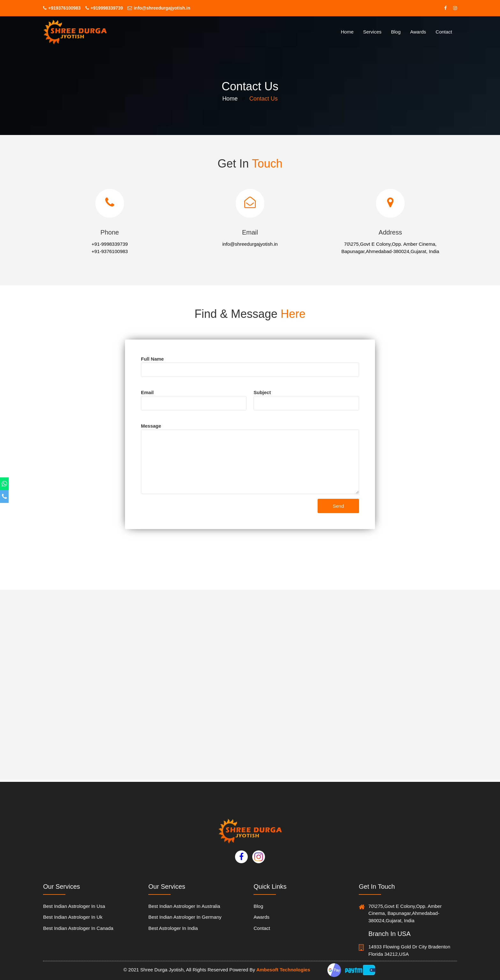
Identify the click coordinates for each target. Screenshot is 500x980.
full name (152, 359)
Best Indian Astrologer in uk (73, 917)
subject (262, 392)
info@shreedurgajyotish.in (159, 8)
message (151, 426)
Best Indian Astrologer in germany (185, 917)
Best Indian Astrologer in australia (184, 906)
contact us (264, 99)
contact (444, 32)
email (147, 392)
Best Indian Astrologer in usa (74, 906)
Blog (396, 32)
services (372, 32)
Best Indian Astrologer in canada (78, 928)
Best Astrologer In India (173, 928)
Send (338, 506)
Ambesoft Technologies (283, 970)
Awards (418, 32)
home (347, 32)
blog (258, 906)
